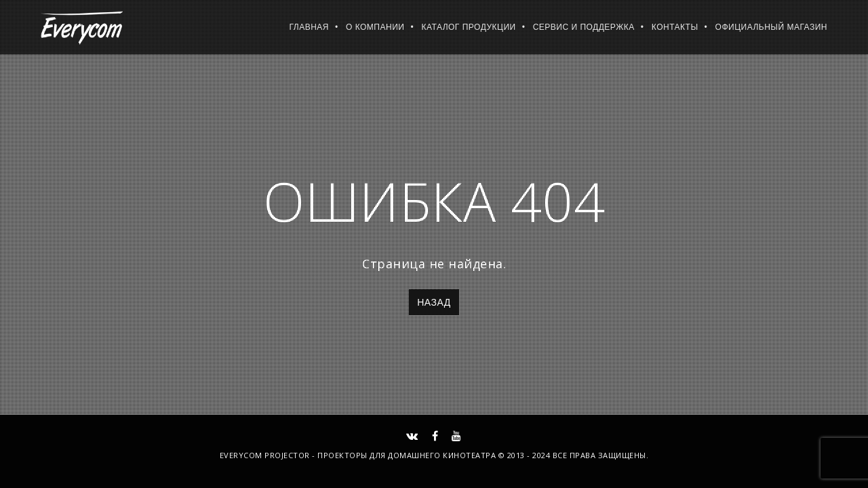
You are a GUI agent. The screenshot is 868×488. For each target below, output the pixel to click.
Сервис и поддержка (584, 27)
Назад (434, 302)
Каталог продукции (468, 27)
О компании (375, 27)
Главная (309, 27)
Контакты (675, 27)
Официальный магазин (771, 27)
